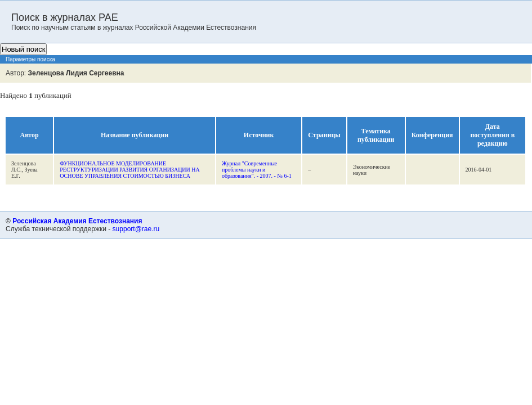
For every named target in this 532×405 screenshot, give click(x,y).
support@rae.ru (136, 229)
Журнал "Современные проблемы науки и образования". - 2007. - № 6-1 (257, 170)
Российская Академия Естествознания (77, 221)
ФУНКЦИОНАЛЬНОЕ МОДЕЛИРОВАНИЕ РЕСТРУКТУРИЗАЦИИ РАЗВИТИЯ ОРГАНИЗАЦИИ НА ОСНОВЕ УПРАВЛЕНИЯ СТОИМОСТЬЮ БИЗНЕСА (130, 170)
